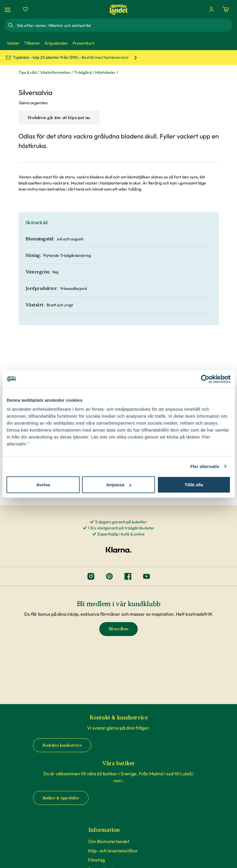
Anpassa (119, 485)
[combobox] (124, 25)
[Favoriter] (25, 9)
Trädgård (83, 72)
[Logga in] (212, 9)
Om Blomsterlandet (109, 841)
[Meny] (8, 9)
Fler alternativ (205, 466)
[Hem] (119, 9)
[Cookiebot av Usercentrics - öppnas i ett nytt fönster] (205, 379)
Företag (97, 860)
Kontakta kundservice (62, 745)
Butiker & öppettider (61, 798)
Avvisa (43, 485)
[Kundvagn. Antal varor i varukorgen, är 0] (225, 9)
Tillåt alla (194, 485)
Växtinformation (55, 72)
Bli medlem (119, 629)
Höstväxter (105, 72)
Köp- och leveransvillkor (113, 851)
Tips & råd (27, 72)
